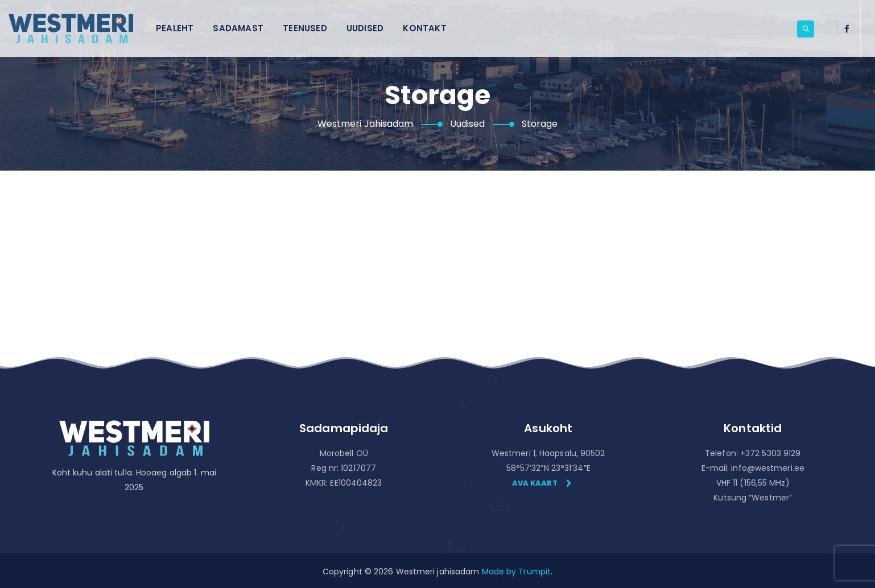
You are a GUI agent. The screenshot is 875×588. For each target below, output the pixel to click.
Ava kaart (542, 483)
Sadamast (238, 28)
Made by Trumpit (517, 572)
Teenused (305, 28)
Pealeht (175, 28)
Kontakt (424, 28)
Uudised (365, 28)
